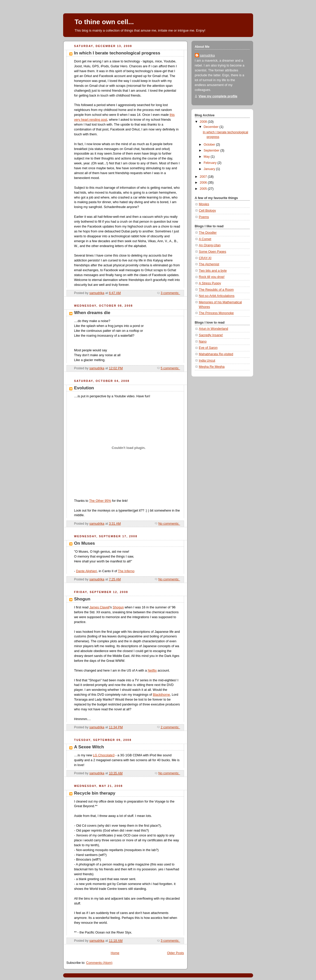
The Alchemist (209, 264)
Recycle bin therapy (95, 793)
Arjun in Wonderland (214, 329)
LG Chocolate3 (104, 755)
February (210, 163)
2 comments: (170, 727)
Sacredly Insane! (211, 335)
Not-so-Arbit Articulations (217, 296)
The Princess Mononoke (216, 313)
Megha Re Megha (212, 367)
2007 (204, 177)
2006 (204, 183)
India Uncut (207, 361)
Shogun (82, 599)
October (210, 145)
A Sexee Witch (89, 747)
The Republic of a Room (216, 290)
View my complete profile (218, 96)
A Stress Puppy (210, 283)
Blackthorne (161, 695)
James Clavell (99, 607)
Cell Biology (208, 211)
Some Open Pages (213, 252)
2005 (204, 189)
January (210, 169)
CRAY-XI (205, 258)
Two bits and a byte (213, 271)
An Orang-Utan (210, 245)
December (212, 127)
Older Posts (176, 953)
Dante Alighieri (86, 571)
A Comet (205, 239)
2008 (204, 122)
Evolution (84, 388)
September (212, 150)
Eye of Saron (208, 348)
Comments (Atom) (99, 963)
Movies (204, 204)
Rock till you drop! (212, 277)
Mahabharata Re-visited (216, 354)
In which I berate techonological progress (117, 53)
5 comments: (170, 368)
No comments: (169, 524)
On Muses (85, 543)
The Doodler (208, 233)
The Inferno (126, 571)
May (207, 157)
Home (115, 953)
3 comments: (170, 293)
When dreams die (92, 313)
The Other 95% (100, 501)
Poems (204, 217)
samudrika (207, 55)
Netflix (152, 671)
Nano (203, 342)
